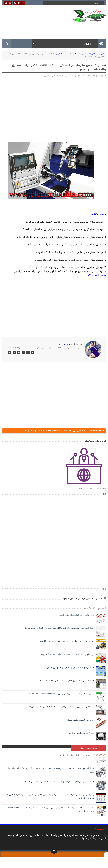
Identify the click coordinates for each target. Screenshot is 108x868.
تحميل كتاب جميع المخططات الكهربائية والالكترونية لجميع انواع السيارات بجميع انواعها (60, 629)
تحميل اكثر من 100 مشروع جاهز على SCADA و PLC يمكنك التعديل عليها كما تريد (61, 681)
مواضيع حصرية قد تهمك (89, 749)
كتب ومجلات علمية (79, 54)
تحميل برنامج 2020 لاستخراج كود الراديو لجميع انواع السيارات (70, 668)
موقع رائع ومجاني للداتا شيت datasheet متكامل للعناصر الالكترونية (68, 655)
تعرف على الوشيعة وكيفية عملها (81, 720)
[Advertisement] (54, 28)
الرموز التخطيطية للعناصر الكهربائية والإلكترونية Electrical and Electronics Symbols (61, 694)
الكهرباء (92, 54)
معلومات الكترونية (62, 54)
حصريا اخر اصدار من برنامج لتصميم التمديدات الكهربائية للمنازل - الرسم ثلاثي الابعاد (60, 707)
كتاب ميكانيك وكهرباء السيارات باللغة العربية (76, 615)
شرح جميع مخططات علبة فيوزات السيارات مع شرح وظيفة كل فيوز (67, 642)
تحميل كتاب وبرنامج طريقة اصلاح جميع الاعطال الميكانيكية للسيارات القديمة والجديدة (60, 782)
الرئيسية (101, 54)
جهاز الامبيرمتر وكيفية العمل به (82, 733)
